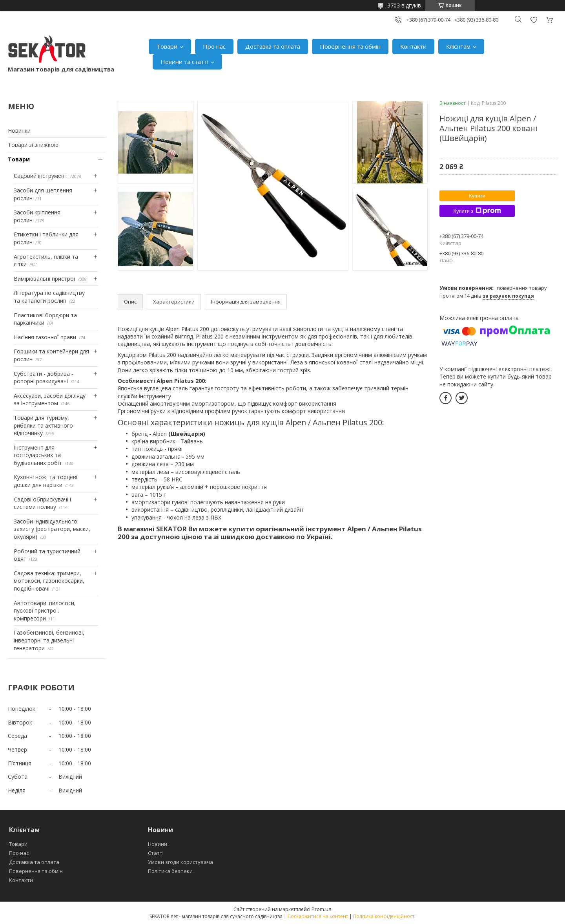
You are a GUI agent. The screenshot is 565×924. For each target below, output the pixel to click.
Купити (477, 196)
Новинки (19, 131)
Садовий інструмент (41, 176)
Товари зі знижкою (33, 145)
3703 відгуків (404, 5)
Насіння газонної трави (45, 337)
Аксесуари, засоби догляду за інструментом (50, 400)
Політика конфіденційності (384, 916)
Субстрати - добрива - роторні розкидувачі (44, 378)
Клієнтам (458, 46)
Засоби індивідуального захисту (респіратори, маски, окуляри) (52, 529)
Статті (156, 853)
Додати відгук (534, 20)
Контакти (413, 46)
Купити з (477, 211)
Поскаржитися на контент (318, 916)
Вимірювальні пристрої (45, 279)
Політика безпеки (170, 871)
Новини (158, 844)
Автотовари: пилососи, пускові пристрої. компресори (45, 611)
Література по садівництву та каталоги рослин (49, 297)
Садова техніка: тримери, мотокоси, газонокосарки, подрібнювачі (49, 581)
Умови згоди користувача (180, 862)
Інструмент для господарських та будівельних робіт (38, 455)
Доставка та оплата (273, 46)
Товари (167, 46)
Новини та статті (184, 62)
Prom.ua (322, 909)
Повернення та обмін (350, 46)
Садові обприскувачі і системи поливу (42, 503)
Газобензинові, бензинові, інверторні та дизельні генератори (49, 640)
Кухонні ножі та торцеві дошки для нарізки (46, 481)
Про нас (214, 46)
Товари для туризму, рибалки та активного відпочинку (43, 425)
